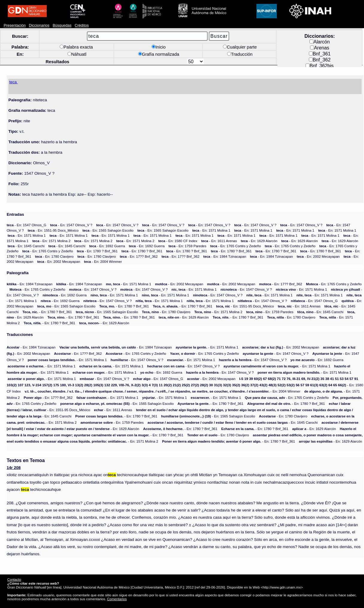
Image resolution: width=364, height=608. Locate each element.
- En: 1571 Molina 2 (51, 241)
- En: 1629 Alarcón (259, 241)
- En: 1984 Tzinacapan (225, 256)
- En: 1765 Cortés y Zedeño (236, 246)
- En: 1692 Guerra (107, 246)
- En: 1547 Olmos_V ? (71, 225)
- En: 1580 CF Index (178, 241)
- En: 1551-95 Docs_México (53, 230)
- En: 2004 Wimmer (103, 261)
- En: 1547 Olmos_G (26, 225)
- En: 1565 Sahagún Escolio (108, 230)
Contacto (14, 579)
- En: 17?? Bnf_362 (139, 256)
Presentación (15, 25)
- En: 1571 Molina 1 (211, 230)
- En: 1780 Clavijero (54, 256)
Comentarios (117, 599)
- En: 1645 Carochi (26, 246)
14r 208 (14, 468)
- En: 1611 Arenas (219, 241)
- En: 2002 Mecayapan (318, 256)
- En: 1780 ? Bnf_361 (97, 251)
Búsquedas (62, 25)
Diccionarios (39, 25)
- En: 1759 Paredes (187, 246)
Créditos (82, 25)
